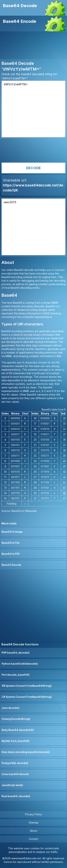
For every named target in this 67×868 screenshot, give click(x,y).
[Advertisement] (34, 46)
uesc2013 (33, 227)
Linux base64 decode (15, 774)
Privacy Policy (33, 814)
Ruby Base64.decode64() (18, 730)
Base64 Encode (20, 21)
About (34, 831)
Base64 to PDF (11, 554)
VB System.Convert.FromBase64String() (27, 686)
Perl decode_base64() (16, 675)
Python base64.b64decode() (20, 664)
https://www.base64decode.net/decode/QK (33, 188)
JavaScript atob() (12, 785)
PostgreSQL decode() (15, 763)
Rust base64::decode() (16, 796)
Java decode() (11, 708)
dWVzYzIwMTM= (33, 109)
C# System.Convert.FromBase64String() (27, 697)
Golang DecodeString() (16, 719)
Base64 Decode (20, 6)
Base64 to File (11, 543)
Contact (33, 839)
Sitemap (34, 822)
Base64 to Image (12, 532)
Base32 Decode (11, 565)
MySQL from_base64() (16, 741)
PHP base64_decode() (16, 653)
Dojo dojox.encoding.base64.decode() (26, 752)
